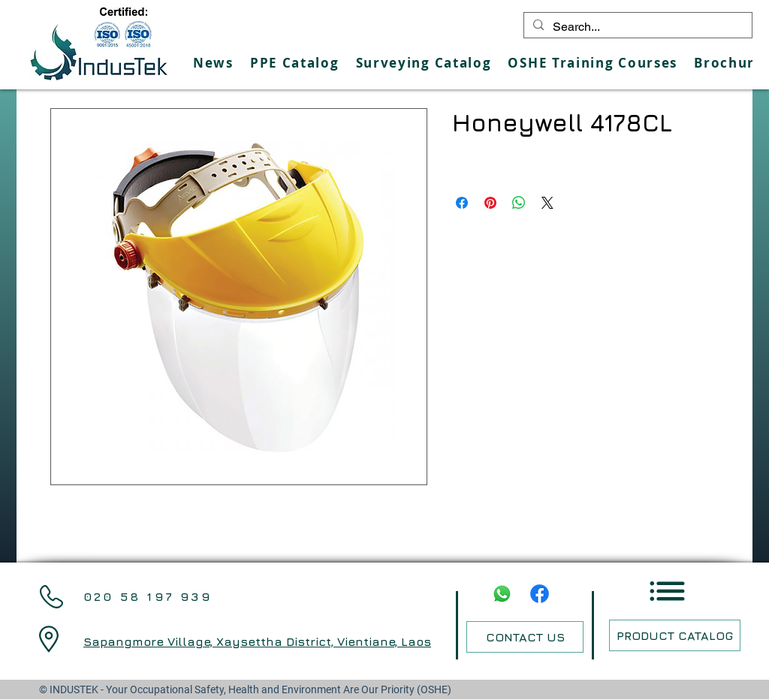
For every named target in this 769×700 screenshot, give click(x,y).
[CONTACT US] (525, 637)
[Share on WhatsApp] (519, 203)
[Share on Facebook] (462, 203)
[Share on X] (547, 203)
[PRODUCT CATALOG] (675, 635)
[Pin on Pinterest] (490, 203)
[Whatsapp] (502, 594)
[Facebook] (540, 594)
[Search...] (636, 27)
